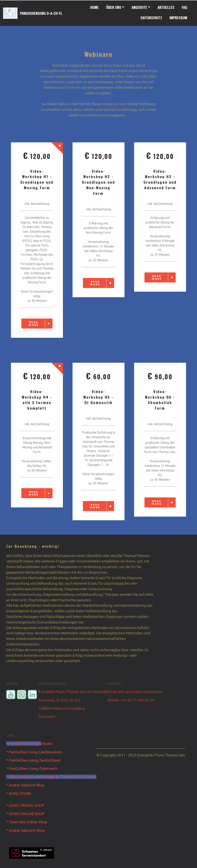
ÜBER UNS (114, 7)
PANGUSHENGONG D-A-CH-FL (41, 13)
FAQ (184, 7)
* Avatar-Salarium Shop (25, 830)
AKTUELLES (166, 7)
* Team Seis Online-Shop (27, 822)
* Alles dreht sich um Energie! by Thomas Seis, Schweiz (51, 777)
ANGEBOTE (139, 7)
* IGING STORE (19, 793)
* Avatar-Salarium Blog (25, 785)
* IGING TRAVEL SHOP (25, 805)
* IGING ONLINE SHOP (25, 814)
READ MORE (40, 324)
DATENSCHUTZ (151, 18)
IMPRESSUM (178, 18)
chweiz (47, 744)
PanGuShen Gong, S (25, 744)
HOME (94, 7)
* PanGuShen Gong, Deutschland (33, 760)
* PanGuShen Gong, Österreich (32, 768)
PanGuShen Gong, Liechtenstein (35, 752)
